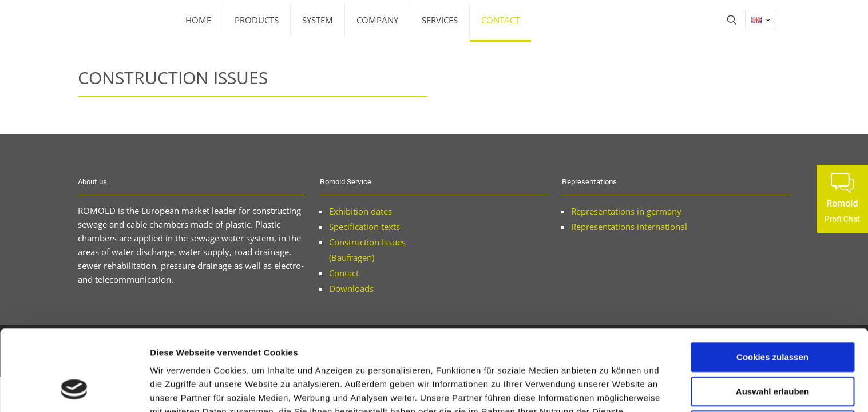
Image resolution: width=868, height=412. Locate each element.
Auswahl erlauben (772, 318)
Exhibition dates (360, 211)
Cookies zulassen (772, 284)
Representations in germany (626, 211)
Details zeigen (609, 389)
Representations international (629, 227)
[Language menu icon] (761, 20)
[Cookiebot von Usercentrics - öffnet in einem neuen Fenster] (74, 390)
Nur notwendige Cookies (772, 352)
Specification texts (364, 227)
